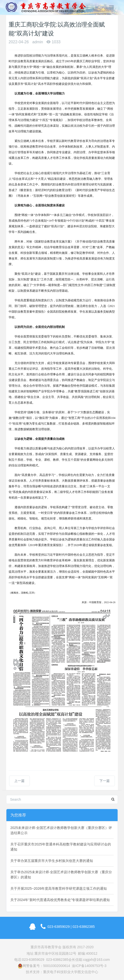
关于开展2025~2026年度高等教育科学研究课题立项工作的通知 (59, 888)
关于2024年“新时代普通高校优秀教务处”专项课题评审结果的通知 (60, 900)
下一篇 (105, 781)
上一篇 (19, 781)
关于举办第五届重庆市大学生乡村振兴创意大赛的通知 (52, 861)
